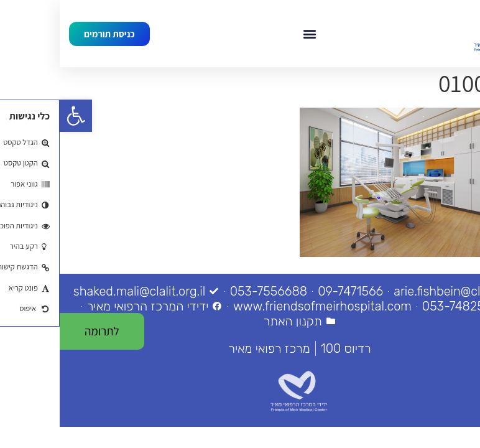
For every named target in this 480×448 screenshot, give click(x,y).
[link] (16, 116)
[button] (250, 33)
